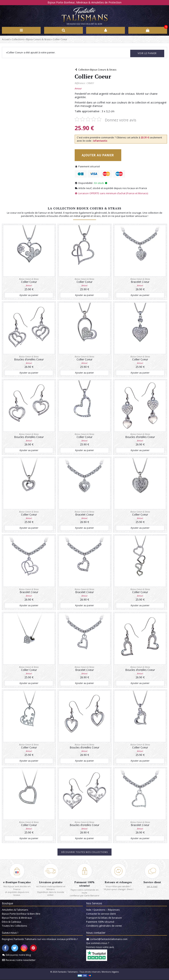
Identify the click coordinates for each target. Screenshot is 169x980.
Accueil (6, 39)
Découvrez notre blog (18, 955)
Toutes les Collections (15, 926)
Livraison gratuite (51, 882)
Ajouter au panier (101, 155)
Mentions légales (110, 972)
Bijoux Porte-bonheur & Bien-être (21, 914)
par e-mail (152, 886)
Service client (152, 882)
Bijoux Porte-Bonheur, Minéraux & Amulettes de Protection (84, 2)
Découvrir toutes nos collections (84, 851)
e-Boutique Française (17, 882)
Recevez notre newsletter (21, 960)
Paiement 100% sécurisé (84, 883)
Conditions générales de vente (104, 926)
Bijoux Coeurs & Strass (38, 39)
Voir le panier (144, 53)
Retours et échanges (118, 882)
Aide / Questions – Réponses (103, 910)
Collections (18, 39)
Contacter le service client (101, 914)
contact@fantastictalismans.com (109, 939)
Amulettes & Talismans (15, 910)
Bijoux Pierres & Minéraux (17, 918)
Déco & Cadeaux (12, 922)
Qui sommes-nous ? (98, 943)
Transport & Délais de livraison (104, 918)
